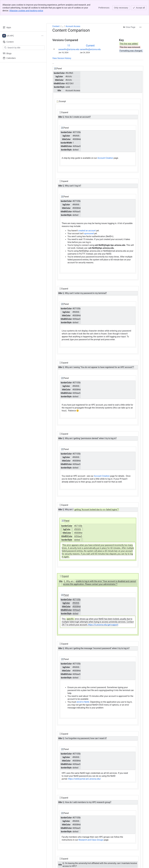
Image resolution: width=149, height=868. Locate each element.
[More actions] (140, 27)
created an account (87, 231)
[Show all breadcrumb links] (62, 26)
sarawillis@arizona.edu (69, 49)
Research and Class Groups (91, 840)
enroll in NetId (83, 702)
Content (56, 26)
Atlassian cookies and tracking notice (26, 11)
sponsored (89, 233)
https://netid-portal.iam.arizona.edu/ (84, 779)
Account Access (73, 26)
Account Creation (105, 158)
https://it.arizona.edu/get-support (103, 625)
